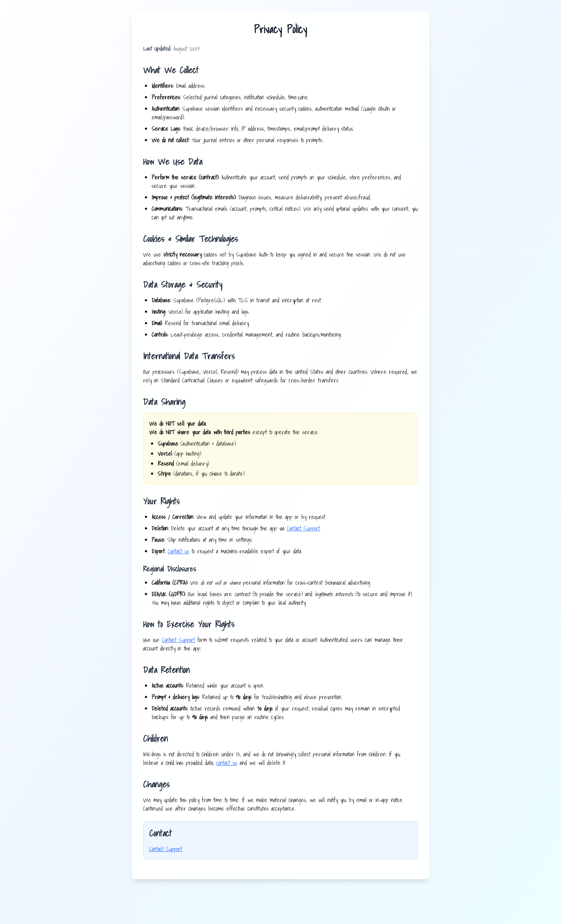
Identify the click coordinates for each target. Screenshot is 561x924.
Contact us (179, 551)
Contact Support (303, 528)
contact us (227, 763)
